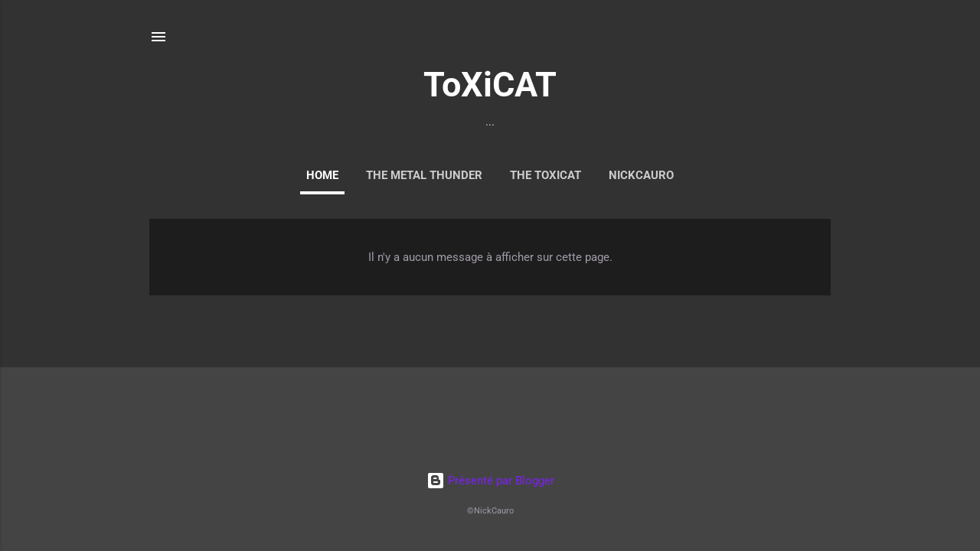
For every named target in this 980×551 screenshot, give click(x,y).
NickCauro (641, 175)
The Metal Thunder (424, 175)
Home (322, 175)
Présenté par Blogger (490, 481)
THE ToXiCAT (546, 175)
